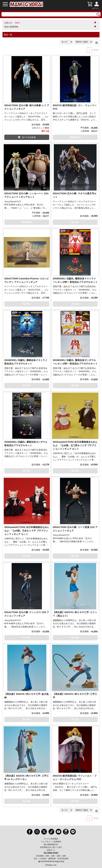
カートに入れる (27, 137)
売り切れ (75, 222)
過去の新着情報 (11, 27)
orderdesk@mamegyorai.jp (52, 861)
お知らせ (12, 23)
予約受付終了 (75, 137)
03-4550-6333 (51, 853)
